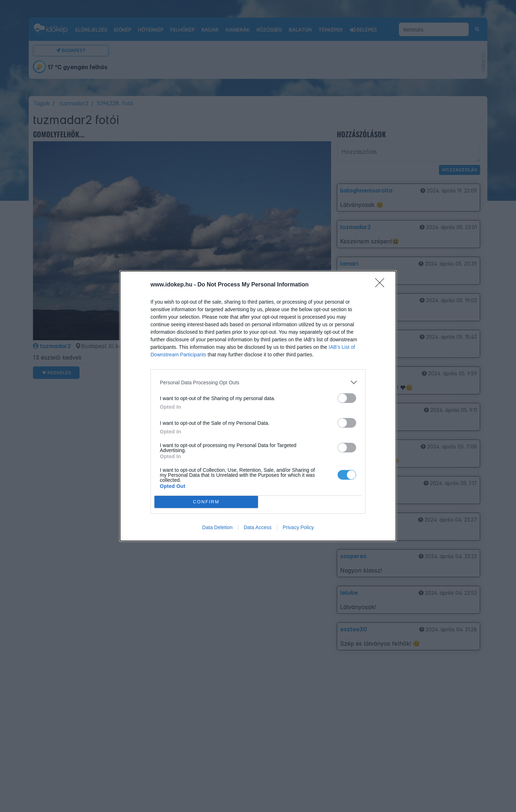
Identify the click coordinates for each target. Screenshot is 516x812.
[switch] (347, 398)
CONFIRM (206, 502)
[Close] (382, 285)
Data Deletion (217, 527)
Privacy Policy (298, 527)
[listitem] (258, 382)
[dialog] (258, 406)
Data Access (258, 527)
